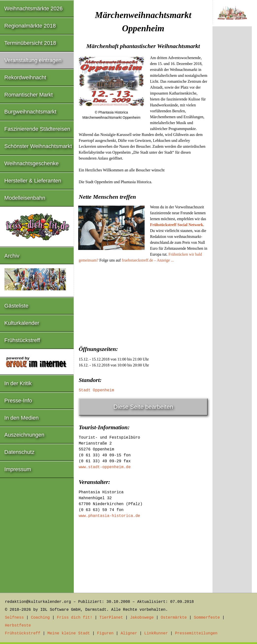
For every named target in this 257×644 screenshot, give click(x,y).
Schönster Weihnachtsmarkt (38, 146)
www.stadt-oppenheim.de (105, 467)
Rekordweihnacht (25, 77)
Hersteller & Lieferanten (33, 181)
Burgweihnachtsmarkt (30, 112)
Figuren (105, 633)
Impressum (18, 469)
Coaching (40, 618)
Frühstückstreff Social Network (177, 225)
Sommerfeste (207, 618)
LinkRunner (156, 633)
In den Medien (22, 418)
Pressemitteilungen (196, 633)
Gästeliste (16, 306)
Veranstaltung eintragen (33, 60)
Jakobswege (142, 618)
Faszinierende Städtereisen (37, 129)
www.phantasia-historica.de (109, 516)
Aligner (129, 633)
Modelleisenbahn (25, 198)
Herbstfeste (18, 626)
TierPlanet (111, 618)
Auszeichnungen (24, 435)
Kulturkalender (22, 323)
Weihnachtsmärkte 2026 (34, 8)
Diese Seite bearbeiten (143, 407)
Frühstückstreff (22, 340)
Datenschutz (19, 452)
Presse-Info (18, 401)
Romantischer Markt (29, 95)
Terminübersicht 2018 (30, 43)
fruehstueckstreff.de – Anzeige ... (148, 260)
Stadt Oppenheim (96, 390)
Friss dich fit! (75, 618)
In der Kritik (18, 383)
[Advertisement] (143, 303)
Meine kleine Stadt (69, 633)
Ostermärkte (174, 618)
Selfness (14, 618)
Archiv (12, 256)
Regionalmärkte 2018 (30, 26)
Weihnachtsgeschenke (32, 163)
